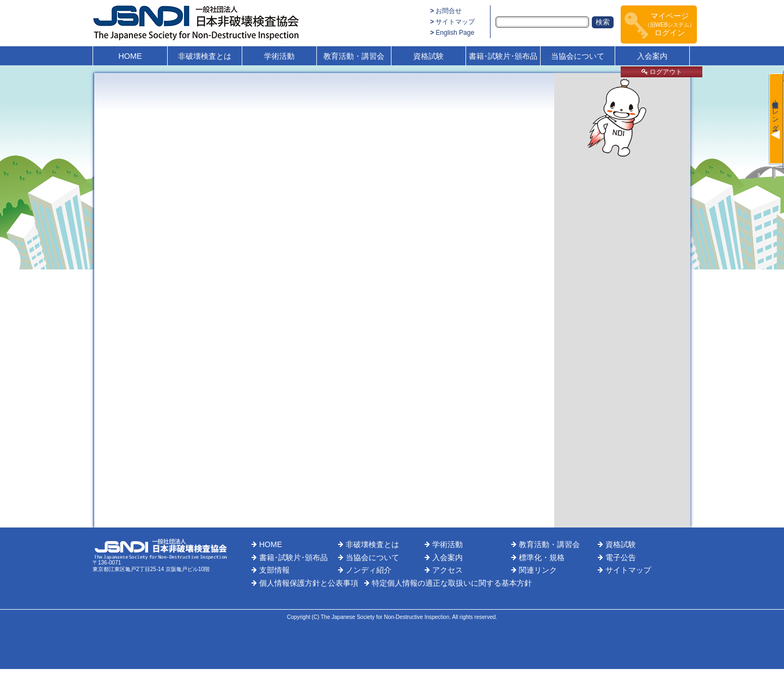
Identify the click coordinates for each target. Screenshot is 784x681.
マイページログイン (670, 24)
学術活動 (279, 56)
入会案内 (652, 56)
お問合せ (449, 11)
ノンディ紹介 (369, 570)
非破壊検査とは (205, 56)
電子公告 (621, 557)
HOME (130, 56)
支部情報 (274, 570)
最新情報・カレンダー (775, 112)
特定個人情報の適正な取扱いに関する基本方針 (452, 583)
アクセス (448, 570)
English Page (455, 33)
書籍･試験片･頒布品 (503, 56)
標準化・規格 (542, 557)
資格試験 (428, 56)
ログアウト (662, 72)
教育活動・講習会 (354, 56)
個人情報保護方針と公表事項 (309, 583)
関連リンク (538, 570)
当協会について (578, 56)
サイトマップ (455, 22)
